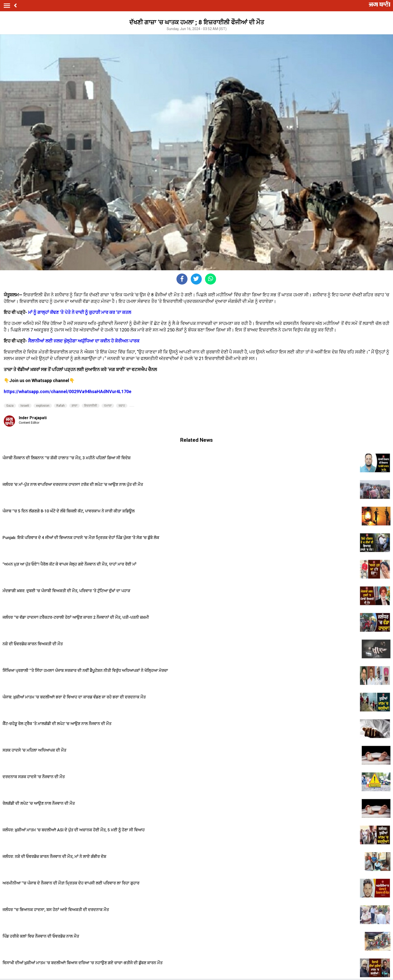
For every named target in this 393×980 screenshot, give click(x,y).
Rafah (61, 406)
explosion (43, 406)
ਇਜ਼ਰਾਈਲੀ (91, 406)
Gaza (10, 406)
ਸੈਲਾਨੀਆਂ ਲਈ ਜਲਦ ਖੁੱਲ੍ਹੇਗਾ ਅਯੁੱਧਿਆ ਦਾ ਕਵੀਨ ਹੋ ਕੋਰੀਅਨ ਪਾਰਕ (84, 341)
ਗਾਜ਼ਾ (74, 406)
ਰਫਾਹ (122, 406)
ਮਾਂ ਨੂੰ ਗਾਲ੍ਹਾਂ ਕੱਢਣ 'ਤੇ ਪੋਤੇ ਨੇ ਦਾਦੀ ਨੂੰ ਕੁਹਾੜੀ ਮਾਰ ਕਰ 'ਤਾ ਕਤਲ (80, 312)
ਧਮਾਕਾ (108, 406)
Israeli (25, 406)
